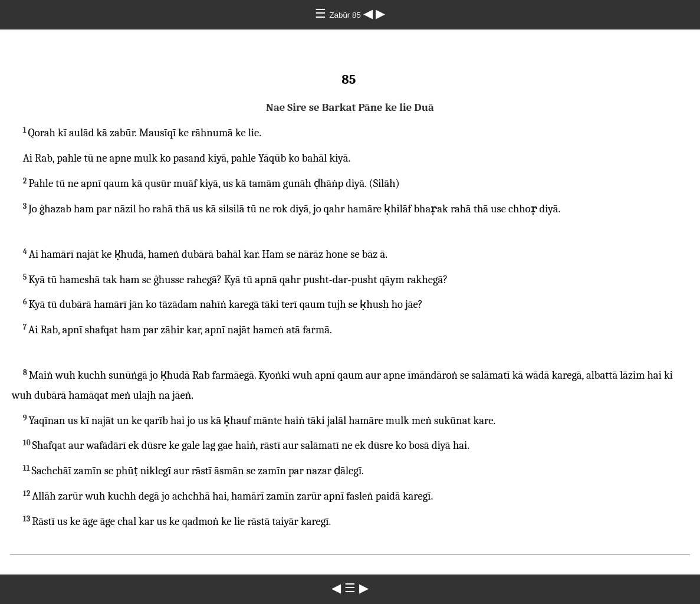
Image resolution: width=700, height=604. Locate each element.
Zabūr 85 (346, 15)
